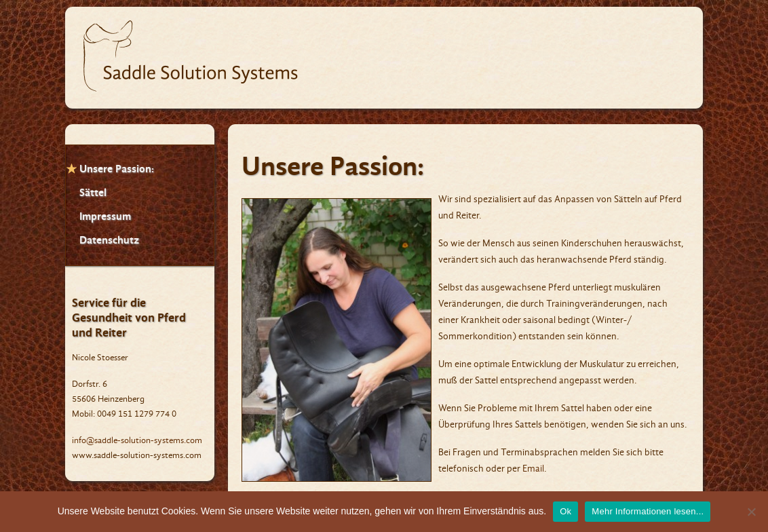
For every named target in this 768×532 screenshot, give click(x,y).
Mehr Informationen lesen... (648, 511)
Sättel (93, 192)
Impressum (105, 216)
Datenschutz (109, 240)
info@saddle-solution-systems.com (137, 440)
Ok (565, 511)
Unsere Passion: (117, 169)
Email (533, 469)
